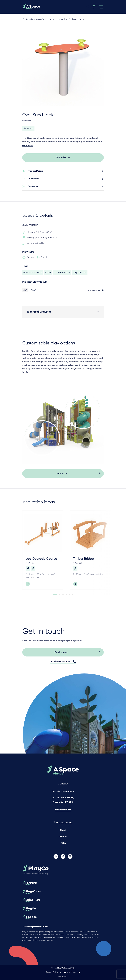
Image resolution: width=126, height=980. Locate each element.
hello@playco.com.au (63, 791)
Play (50, 19)
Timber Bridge (83, 560)
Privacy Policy (52, 972)
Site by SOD (63, 977)
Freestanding (62, 19)
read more (27, 146)
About (63, 830)
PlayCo (63, 837)
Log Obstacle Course (41, 560)
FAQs (63, 843)
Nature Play (77, 19)
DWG (33, 292)
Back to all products (33, 19)
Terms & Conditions (72, 972)
